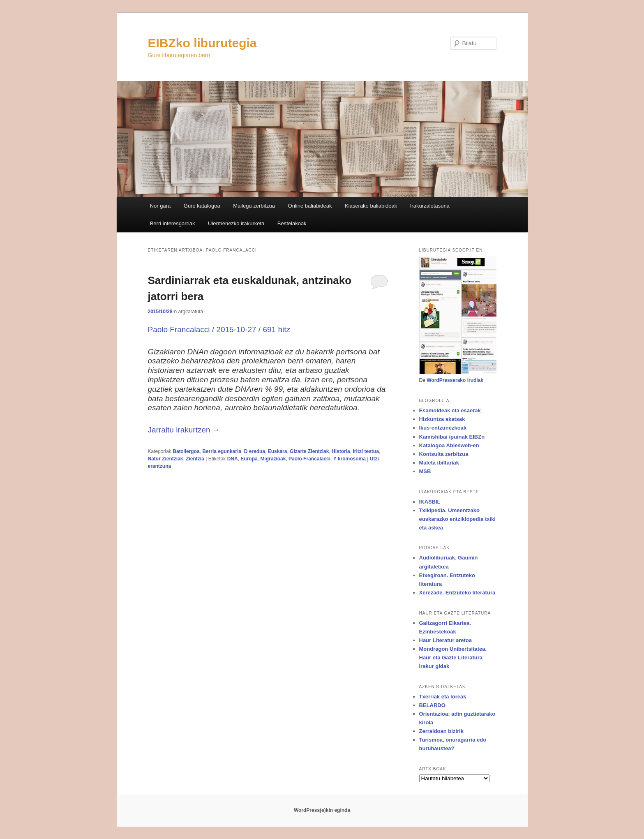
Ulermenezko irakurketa (236, 223)
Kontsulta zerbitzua (444, 454)
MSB (425, 471)
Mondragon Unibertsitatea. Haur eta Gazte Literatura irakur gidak (453, 658)
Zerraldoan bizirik (441, 731)
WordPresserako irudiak (455, 380)
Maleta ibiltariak (439, 463)
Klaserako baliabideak (371, 206)
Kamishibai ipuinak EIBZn (452, 437)
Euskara (278, 451)
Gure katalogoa (202, 206)
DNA (233, 459)
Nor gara (160, 206)
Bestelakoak (292, 223)
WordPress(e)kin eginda (322, 810)
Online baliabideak (310, 206)
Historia (341, 451)
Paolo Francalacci (309, 459)
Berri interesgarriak (173, 223)
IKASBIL (430, 502)
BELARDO (432, 705)
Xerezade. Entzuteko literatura (457, 593)
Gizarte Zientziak (309, 451)
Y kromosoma (350, 459)
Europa (249, 459)
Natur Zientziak (166, 459)
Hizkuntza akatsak (442, 419)
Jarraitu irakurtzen (184, 430)
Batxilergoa (186, 451)
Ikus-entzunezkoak (443, 428)
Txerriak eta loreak (443, 697)
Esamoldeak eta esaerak (450, 410)
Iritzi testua (366, 451)
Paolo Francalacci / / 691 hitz (219, 329)
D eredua (255, 451)
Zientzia (195, 459)
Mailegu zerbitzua (254, 206)
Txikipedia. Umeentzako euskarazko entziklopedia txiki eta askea (457, 519)
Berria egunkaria (222, 451)
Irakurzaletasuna (430, 206)
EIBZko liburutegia (202, 43)
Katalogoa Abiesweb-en (449, 445)
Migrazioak (273, 459)
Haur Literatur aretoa (446, 640)
